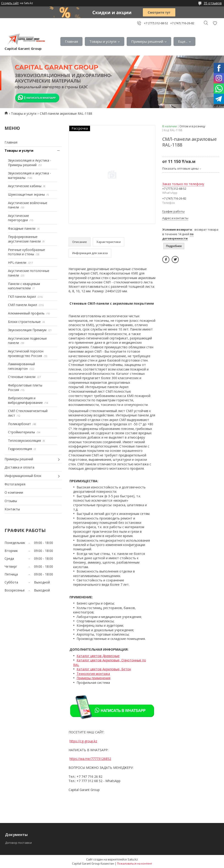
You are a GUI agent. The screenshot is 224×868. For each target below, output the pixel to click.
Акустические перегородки (19, 218)
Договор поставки (18, 843)
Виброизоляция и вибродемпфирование (25, 400)
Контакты (12, 509)
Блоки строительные (24, 322)
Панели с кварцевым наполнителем (24, 286)
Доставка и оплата (19, 467)
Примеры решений (147, 41)
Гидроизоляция (20, 449)
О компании (14, 492)
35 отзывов (213, 3)
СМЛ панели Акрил (23, 305)
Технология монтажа (93, 674)
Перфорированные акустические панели (24, 239)
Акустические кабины (25, 186)
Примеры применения (93, 678)
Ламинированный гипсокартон (21, 366)
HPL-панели (17, 262)
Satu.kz (133, 859)
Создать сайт (10, 3)
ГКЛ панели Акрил (22, 297)
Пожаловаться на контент (135, 864)
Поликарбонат (19, 424)
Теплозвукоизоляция (24, 441)
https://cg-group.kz (83, 741)
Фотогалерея (15, 484)
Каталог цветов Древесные (98, 656)
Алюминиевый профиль (26, 313)
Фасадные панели (22, 228)
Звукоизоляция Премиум (27, 330)
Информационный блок (23, 476)
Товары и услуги (103, 41)
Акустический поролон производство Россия (26, 353)
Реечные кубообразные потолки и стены (27, 252)
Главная (71, 41)
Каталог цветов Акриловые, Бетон (104, 669)
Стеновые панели (22, 377)
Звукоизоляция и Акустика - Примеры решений (30, 163)
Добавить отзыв (215, 23)
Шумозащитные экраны (26, 194)
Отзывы (11, 501)
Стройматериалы (21, 432)
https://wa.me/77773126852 (90, 759)
